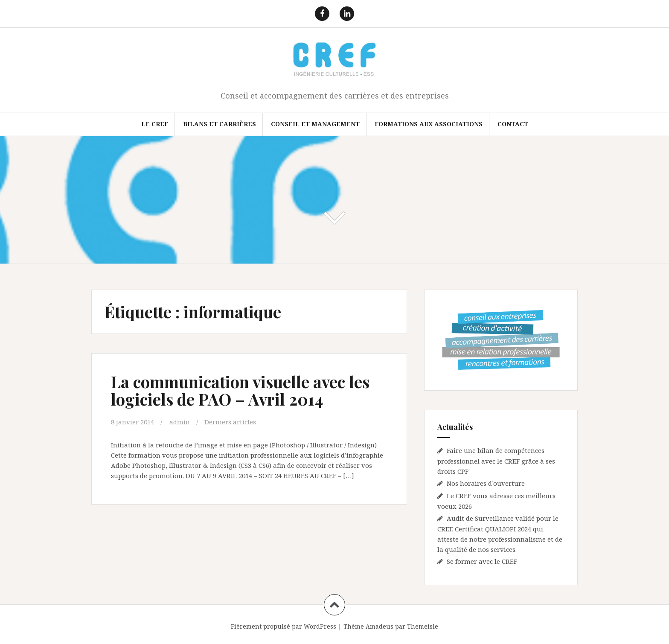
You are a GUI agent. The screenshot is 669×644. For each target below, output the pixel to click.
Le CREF (155, 124)
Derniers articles (230, 422)
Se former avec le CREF (482, 561)
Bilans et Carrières (220, 124)
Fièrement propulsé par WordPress (284, 626)
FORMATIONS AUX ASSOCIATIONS (429, 124)
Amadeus (380, 626)
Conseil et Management (315, 124)
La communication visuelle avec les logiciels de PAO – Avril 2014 (240, 390)
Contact (513, 124)
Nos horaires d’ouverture (486, 483)
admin (180, 422)
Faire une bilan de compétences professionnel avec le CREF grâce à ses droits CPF (496, 461)
